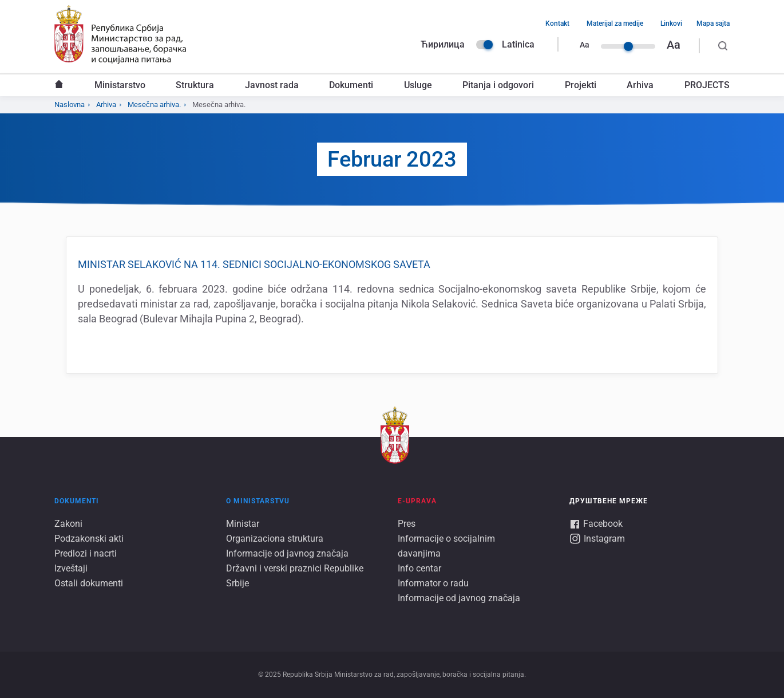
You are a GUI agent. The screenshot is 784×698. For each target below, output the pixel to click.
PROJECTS (707, 85)
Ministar (243, 524)
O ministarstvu (258, 501)
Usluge (418, 85)
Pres (407, 524)
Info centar (419, 568)
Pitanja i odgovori (498, 85)
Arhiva (640, 85)
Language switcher (485, 45)
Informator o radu (433, 583)
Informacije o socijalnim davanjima (446, 546)
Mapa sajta (713, 23)
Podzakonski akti (89, 539)
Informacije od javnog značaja (287, 553)
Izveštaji (71, 568)
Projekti (581, 85)
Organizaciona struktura (275, 539)
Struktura (195, 85)
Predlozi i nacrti (86, 553)
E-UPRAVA (417, 501)
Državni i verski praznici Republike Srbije (295, 576)
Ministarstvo (120, 85)
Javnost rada (272, 85)
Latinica (518, 44)
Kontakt (557, 23)
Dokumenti (351, 85)
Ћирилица (443, 44)
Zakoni (68, 524)
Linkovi (671, 23)
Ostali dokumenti (89, 583)
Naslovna (59, 85)
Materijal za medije (615, 23)
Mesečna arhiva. (154, 104)
